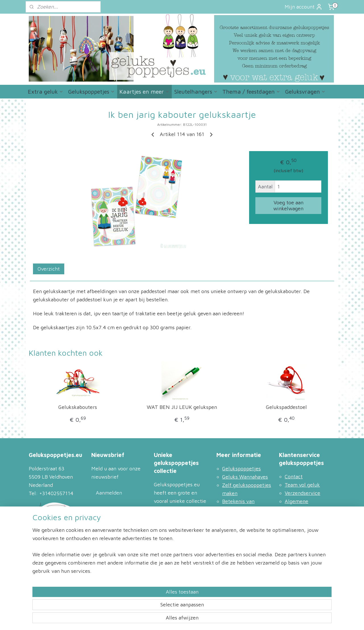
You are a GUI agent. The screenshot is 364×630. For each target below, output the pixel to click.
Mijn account (304, 7)
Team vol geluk (302, 485)
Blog (227, 518)
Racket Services (303, 550)
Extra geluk (46, 91)
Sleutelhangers (196, 91)
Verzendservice (302, 493)
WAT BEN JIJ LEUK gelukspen (182, 407)
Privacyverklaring (305, 517)
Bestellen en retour (307, 542)
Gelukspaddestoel (286, 407)
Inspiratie (233, 534)
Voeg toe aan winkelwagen (288, 205)
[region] (144, 602)
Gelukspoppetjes (91, 91)
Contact (294, 476)
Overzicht (49, 269)
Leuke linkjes (237, 526)
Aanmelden (109, 493)
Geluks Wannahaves (245, 477)
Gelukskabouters (78, 407)
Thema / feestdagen (251, 91)
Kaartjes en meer (144, 91)
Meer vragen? (238, 542)
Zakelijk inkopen (304, 526)
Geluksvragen (305, 91)
